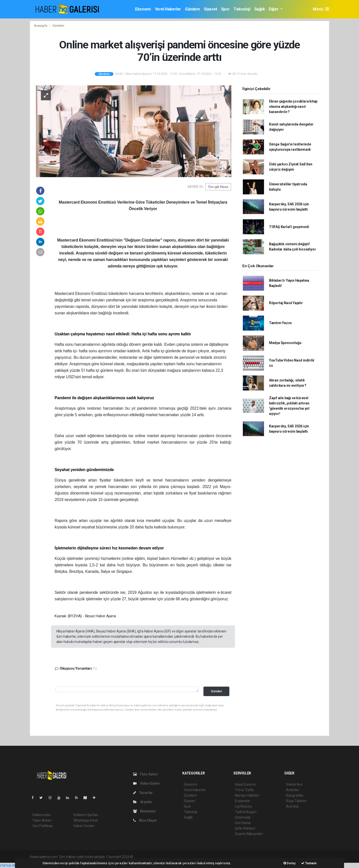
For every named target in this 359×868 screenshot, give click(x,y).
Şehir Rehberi (245, 828)
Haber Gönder (84, 826)
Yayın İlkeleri (42, 820)
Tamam (309, 863)
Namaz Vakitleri (247, 795)
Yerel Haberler (168, 9)
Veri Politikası (43, 826)
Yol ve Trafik (244, 790)
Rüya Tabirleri (296, 801)
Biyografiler (295, 795)
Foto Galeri (146, 774)
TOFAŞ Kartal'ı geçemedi (289, 227)
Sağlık (260, 9)
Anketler (292, 790)
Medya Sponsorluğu (285, 343)
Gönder (217, 691)
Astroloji (292, 806)
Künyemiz (144, 811)
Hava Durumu (245, 784)
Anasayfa (41, 26)
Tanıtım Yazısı (280, 323)
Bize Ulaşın (145, 820)
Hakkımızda (41, 815)
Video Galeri (146, 783)
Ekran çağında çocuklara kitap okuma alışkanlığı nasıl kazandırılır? (293, 107)
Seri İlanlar (243, 823)
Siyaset (211, 9)
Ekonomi (143, 9)
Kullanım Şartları (86, 815)
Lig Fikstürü (243, 806)
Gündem (192, 9)
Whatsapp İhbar (86, 820)
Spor (225, 9)
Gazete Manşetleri (249, 834)
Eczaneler (242, 801)
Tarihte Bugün (246, 812)
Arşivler (143, 802)
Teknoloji (242, 9)
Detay (290, 863)
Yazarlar (143, 793)
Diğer (274, 9)
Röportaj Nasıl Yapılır (286, 303)
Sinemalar (243, 817)
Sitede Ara (294, 784)
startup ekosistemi (14, 865)
